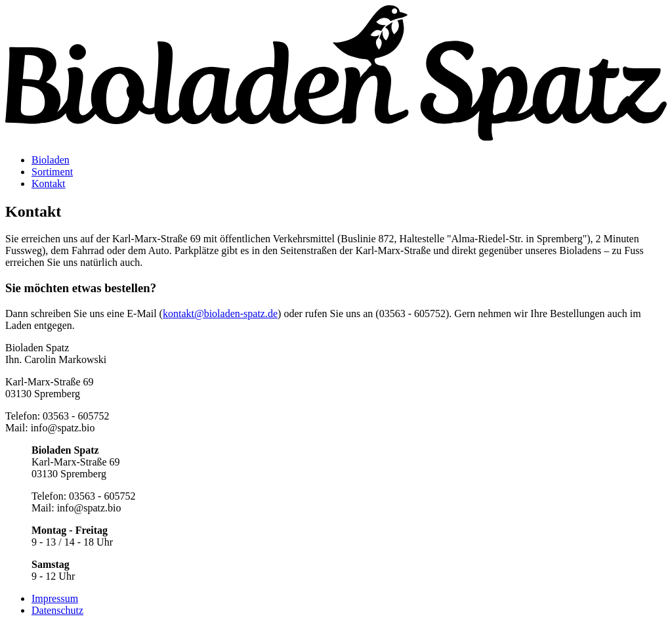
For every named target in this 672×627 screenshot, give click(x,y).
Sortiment (52, 172)
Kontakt (49, 184)
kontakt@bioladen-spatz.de (220, 313)
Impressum (55, 598)
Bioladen (51, 160)
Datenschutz (57, 610)
